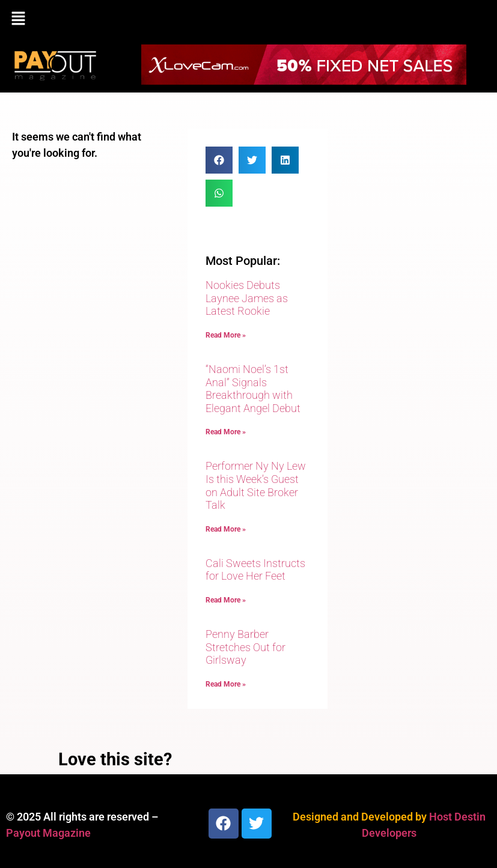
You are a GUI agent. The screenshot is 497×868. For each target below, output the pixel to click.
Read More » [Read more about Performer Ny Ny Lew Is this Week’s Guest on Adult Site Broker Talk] (226, 529)
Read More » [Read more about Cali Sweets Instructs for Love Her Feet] (226, 600)
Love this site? (115, 759)
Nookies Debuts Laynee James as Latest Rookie (247, 298)
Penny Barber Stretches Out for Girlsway (245, 647)
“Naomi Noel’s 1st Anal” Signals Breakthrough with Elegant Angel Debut (253, 389)
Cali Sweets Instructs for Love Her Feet (255, 570)
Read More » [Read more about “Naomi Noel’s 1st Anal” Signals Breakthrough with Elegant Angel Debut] (226, 432)
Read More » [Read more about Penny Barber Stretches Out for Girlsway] (226, 684)
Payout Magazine (48, 833)
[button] (248, 19)
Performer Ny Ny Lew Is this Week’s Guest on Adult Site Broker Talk (256, 485)
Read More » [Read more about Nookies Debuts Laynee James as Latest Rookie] (226, 335)
